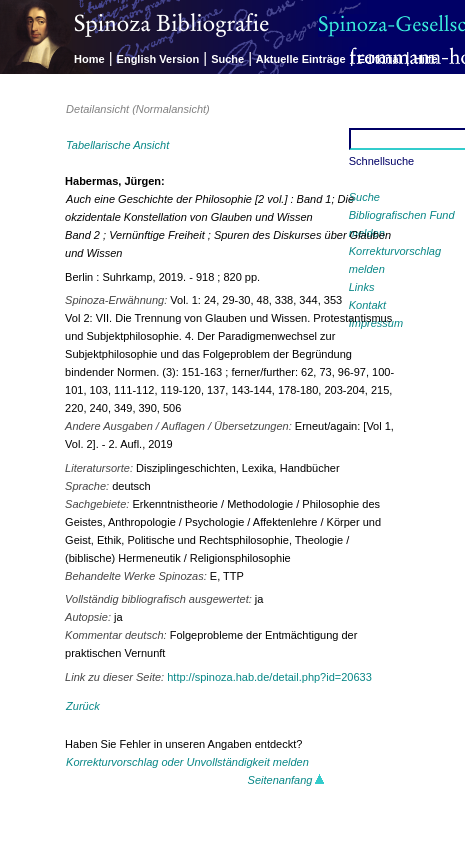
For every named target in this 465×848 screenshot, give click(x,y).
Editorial (380, 59)
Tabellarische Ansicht (117, 145)
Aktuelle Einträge (301, 59)
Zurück (83, 706)
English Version (158, 59)
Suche (227, 59)
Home (89, 59)
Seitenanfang (287, 780)
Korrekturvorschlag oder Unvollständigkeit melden (187, 762)
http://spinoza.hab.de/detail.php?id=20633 (269, 677)
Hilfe (426, 59)
